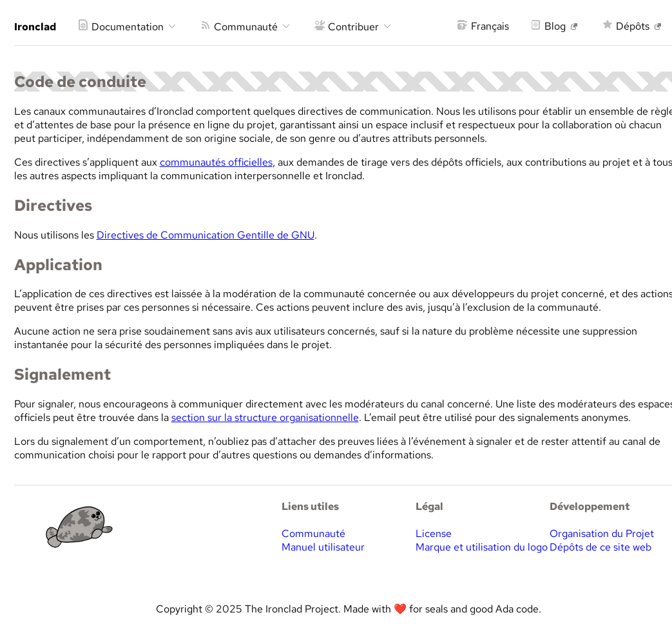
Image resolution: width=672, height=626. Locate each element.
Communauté (245, 27)
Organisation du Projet (602, 533)
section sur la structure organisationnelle (265, 417)
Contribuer (352, 27)
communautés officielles (216, 162)
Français (483, 26)
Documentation (127, 26)
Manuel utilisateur (323, 547)
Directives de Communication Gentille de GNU (206, 235)
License (434, 533)
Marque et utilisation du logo (482, 547)
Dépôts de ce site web (600, 547)
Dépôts (632, 26)
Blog (554, 26)
